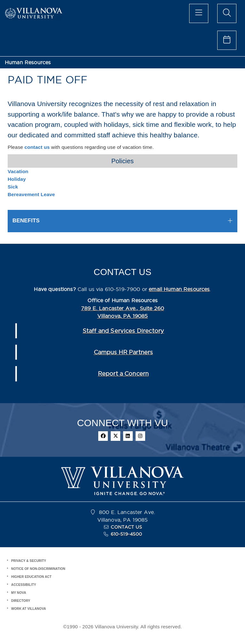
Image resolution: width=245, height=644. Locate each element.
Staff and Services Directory (123, 331)
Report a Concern (123, 374)
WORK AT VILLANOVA (29, 609)
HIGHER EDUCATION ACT (31, 577)
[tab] (122, 221)
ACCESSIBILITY (24, 585)
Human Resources (28, 62)
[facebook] (103, 436)
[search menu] (227, 13)
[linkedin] (128, 436)
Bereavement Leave (31, 194)
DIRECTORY (21, 601)
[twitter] (115, 436)
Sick (13, 187)
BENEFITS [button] (26, 221)
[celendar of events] (227, 40)
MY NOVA (19, 593)
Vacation (18, 171)
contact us (37, 147)
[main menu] (199, 13)
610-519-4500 (126, 534)
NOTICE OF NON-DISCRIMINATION (38, 569)
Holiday (17, 179)
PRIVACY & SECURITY (29, 561)
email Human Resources (179, 289)
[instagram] (140, 436)
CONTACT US (126, 527)
